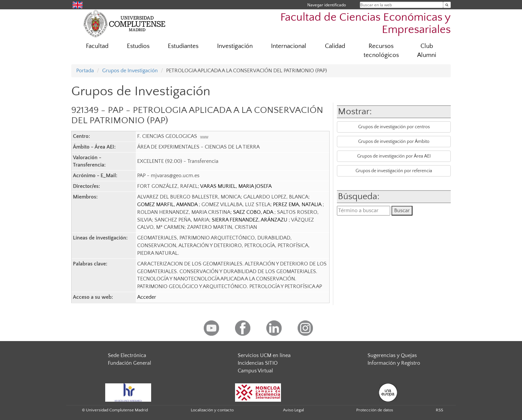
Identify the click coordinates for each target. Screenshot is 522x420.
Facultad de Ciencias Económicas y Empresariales (366, 24)
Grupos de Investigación (130, 71)
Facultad (97, 46)
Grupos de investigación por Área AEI (394, 156)
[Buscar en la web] (447, 5)
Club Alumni (427, 51)
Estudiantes (183, 46)
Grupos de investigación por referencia (394, 171)
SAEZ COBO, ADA (254, 212)
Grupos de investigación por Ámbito (394, 142)
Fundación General (130, 363)
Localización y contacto (212, 410)
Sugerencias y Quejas (392, 355)
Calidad (335, 46)
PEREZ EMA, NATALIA (298, 205)
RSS (439, 410)
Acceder (147, 297)
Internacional (289, 46)
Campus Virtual (255, 371)
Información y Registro (394, 363)
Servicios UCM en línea (264, 355)
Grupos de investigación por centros (394, 127)
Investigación (235, 46)
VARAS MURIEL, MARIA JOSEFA (236, 186)
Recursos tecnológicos (381, 51)
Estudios (138, 46)
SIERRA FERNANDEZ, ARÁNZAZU (250, 220)
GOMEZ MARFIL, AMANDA (168, 205)
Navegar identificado (327, 5)
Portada (85, 71)
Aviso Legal (293, 410)
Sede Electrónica (127, 355)
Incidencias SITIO (258, 363)
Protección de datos (375, 410)
